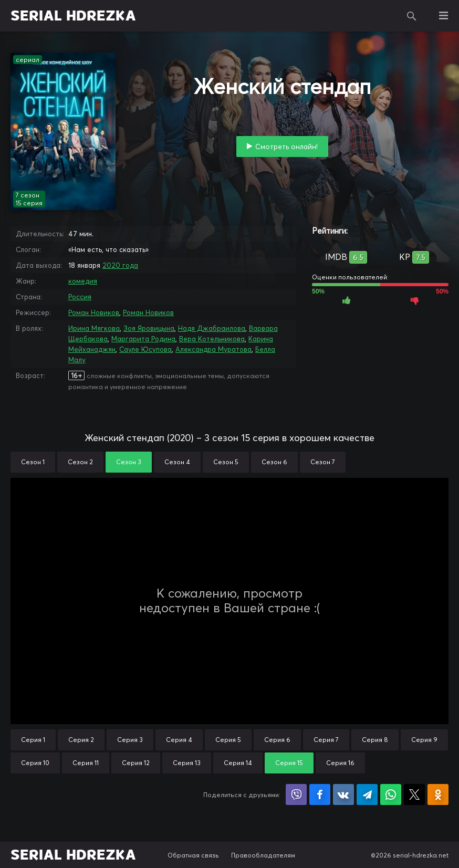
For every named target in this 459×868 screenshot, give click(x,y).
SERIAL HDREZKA (73, 16)
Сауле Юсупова (145, 349)
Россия (80, 297)
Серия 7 (326, 740)
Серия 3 (130, 740)
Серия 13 (187, 763)
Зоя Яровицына (149, 328)
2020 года (120, 265)
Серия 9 (424, 740)
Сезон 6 (274, 462)
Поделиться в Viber (296, 794)
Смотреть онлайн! (286, 147)
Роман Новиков (94, 312)
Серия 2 (81, 740)
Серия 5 (228, 740)
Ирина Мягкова (94, 328)
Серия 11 (86, 763)
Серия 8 (375, 740)
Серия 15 (289, 763)
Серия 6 (277, 740)
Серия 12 (136, 763)
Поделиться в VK (343, 794)
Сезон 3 (129, 462)
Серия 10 (35, 763)
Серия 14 (238, 763)
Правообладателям (263, 855)
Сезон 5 (226, 462)
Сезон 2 (80, 462)
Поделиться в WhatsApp (391, 794)
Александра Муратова (213, 349)
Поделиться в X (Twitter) (414, 794)
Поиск (412, 16)
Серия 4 (179, 740)
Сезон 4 (177, 462)
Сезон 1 (33, 462)
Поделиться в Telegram (367, 794)
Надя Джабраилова (212, 328)
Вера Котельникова (212, 339)
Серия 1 (33, 740)
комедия (83, 281)
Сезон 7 (323, 462)
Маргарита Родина (143, 339)
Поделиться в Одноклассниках (438, 794)
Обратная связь (193, 855)
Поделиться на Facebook (320, 794)
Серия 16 (340, 763)
